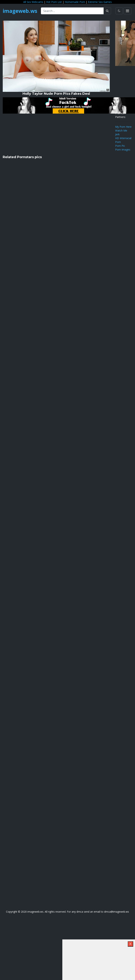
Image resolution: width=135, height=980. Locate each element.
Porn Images (123, 150)
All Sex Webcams (33, 2)
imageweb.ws (20, 11)
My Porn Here (123, 127)
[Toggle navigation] (127, 11)
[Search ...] (72, 11)
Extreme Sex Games (100, 2)
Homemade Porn (75, 2)
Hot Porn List (54, 2)
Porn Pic (120, 146)
